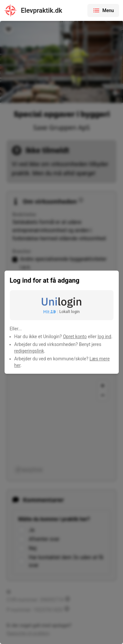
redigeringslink (29, 351)
